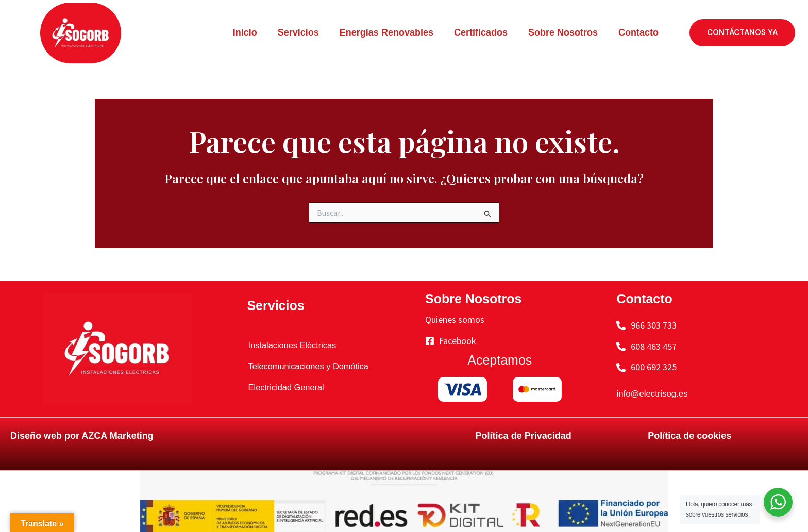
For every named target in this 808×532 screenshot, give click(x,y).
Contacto (638, 32)
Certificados (481, 32)
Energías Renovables (386, 32)
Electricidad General (284, 387)
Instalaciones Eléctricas (291, 345)
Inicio (245, 32)
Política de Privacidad (524, 436)
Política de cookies (689, 436)
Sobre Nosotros (563, 32)
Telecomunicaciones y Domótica (308, 366)
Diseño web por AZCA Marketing (82, 436)
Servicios (298, 32)
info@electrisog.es (654, 393)
